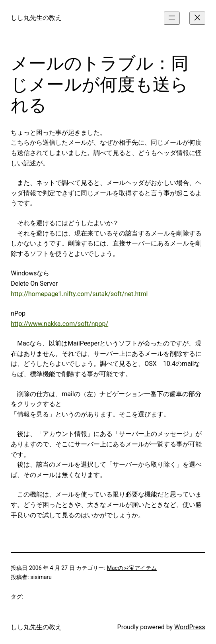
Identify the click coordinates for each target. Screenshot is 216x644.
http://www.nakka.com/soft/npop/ (59, 324)
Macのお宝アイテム (132, 568)
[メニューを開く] (172, 18)
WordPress (190, 627)
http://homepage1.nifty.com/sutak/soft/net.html (79, 294)
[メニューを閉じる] (197, 18)
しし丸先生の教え (36, 18)
